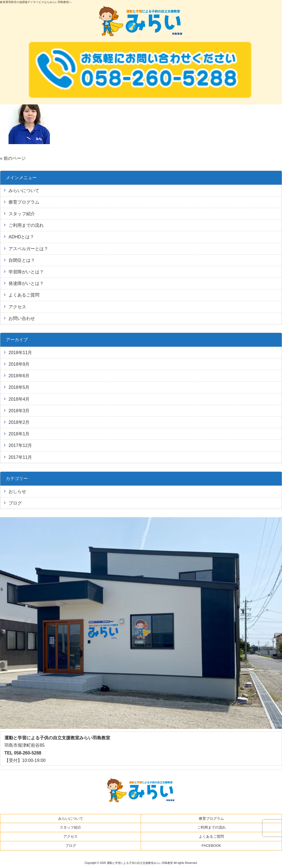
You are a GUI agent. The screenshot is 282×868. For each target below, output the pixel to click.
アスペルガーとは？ (28, 249)
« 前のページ (13, 158)
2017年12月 (20, 445)
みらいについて (24, 191)
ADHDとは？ (21, 237)
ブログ (15, 503)
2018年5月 (19, 387)
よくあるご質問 (24, 295)
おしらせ (17, 491)
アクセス (17, 307)
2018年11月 (20, 353)
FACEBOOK (211, 846)
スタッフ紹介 (22, 214)
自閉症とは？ (22, 260)
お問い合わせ (22, 318)
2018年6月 (19, 376)
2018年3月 (19, 411)
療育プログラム (24, 202)
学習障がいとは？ (26, 272)
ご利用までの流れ (26, 225)
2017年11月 (20, 457)
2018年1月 (19, 434)
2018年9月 (19, 364)
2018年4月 (19, 399)
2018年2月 (19, 422)
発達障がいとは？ (26, 283)
